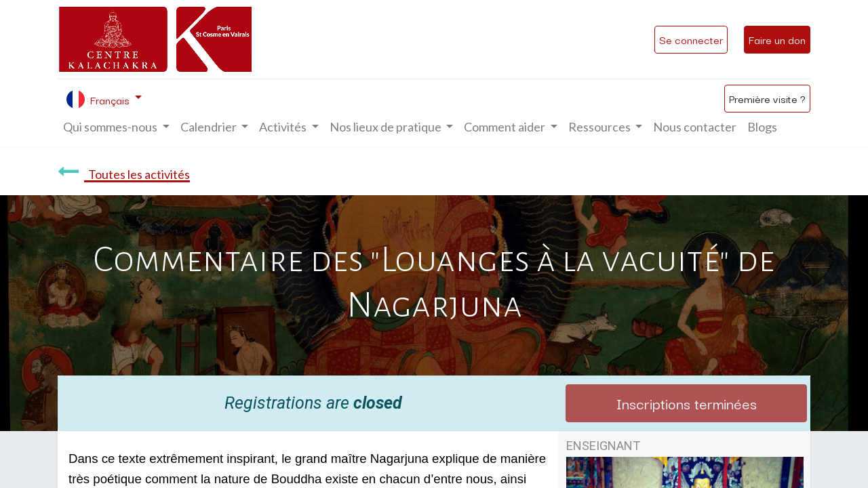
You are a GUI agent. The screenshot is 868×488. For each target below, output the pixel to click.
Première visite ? (767, 98)
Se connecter (691, 39)
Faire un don (777, 39)
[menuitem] (695, 127)
